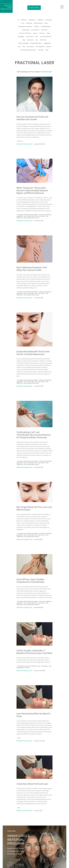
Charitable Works (46, 26)
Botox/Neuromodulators (25, 26)
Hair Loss (42, 33)
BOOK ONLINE (34, 8)
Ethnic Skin (44, 30)
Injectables (21, 36)
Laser (37, 36)
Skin (24, 47)
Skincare (49, 47)
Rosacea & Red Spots (36, 43)
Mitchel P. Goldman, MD (25, 139)
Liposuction (30, 40)
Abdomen (24, 20)
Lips (37, 40)
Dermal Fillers (35, 30)
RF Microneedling (23, 43)
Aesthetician (32, 20)
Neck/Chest (43, 40)
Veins (47, 50)
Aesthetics (40, 20)
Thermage (41, 50)
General (35, 33)
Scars (19, 47)
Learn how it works (13, 830)
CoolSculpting (25, 30)
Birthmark (29, 23)
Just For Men (30, 36)
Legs (24, 40)
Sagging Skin (47, 43)
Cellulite (37, 26)
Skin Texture (31, 47)
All (18, 20)
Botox (46, 23)
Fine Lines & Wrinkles (25, 33)
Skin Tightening (40, 47)
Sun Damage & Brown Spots (28, 50)
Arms (23, 23)
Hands (48, 33)
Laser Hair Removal (46, 36)
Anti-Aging (48, 20)
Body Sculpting (38, 23)
